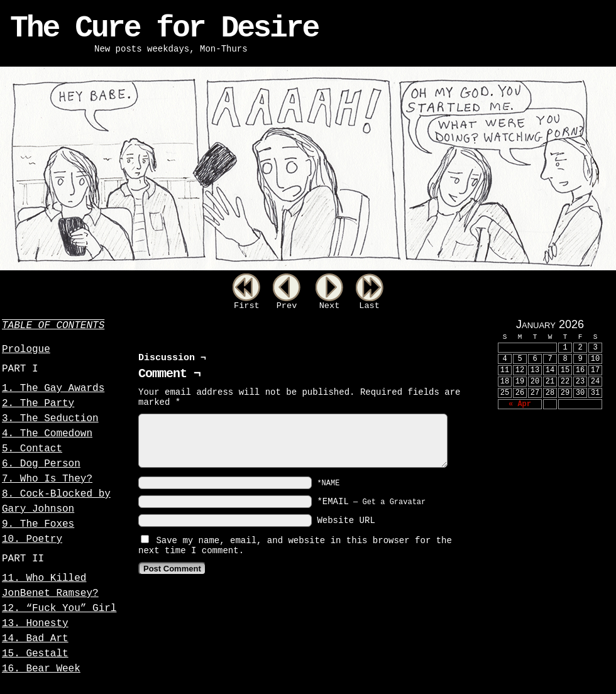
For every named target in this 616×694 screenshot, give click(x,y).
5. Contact (32, 449)
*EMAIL (371, 502)
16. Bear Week (41, 669)
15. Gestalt (35, 654)
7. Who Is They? (47, 479)
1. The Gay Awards (53, 388)
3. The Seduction (50, 419)
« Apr (520, 404)
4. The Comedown (47, 434)
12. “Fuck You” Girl (59, 609)
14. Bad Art (35, 639)
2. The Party (38, 404)
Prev (287, 306)
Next (330, 306)
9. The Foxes (38, 524)
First (247, 306)
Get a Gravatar (394, 502)
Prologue (26, 350)
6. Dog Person (41, 464)
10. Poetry (32, 539)
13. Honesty (35, 624)
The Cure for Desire (164, 28)
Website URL (346, 520)
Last (369, 306)
